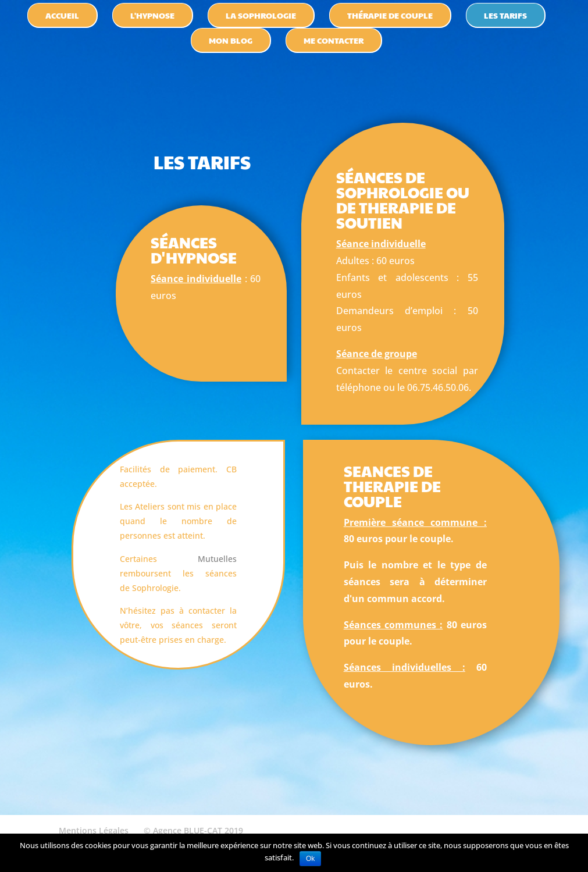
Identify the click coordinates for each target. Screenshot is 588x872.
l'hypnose (152, 15)
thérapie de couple (390, 15)
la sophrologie (261, 15)
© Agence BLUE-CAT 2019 (193, 830)
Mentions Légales (94, 830)
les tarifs (505, 15)
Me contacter (334, 40)
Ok (310, 859)
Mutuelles (217, 559)
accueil (62, 15)
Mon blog (231, 40)
